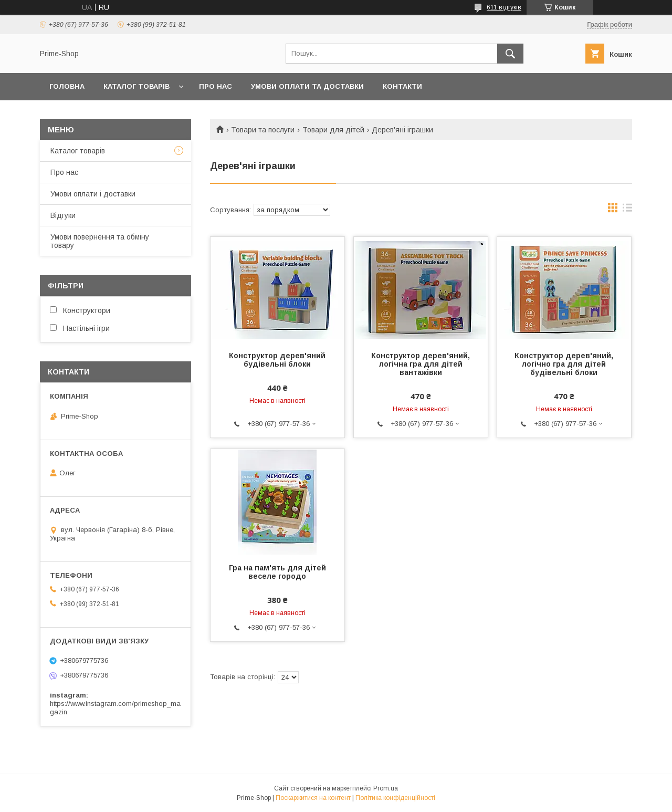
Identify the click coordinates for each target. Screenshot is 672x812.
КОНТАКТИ (402, 86)
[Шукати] (510, 54)
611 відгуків (504, 7)
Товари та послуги (263, 130)
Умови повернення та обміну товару (100, 241)
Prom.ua (386, 788)
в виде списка (627, 210)
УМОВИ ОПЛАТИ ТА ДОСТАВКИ (307, 86)
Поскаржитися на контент (313, 798)
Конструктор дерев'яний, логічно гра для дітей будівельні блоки (564, 364)
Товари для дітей (333, 130)
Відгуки (63, 215)
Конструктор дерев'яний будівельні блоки (277, 360)
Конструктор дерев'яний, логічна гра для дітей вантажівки (421, 364)
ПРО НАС (216, 86)
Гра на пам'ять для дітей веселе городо (277, 572)
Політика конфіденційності (395, 798)
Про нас (64, 172)
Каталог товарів (78, 151)
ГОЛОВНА (67, 86)
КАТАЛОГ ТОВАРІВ (136, 86)
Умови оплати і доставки (93, 194)
